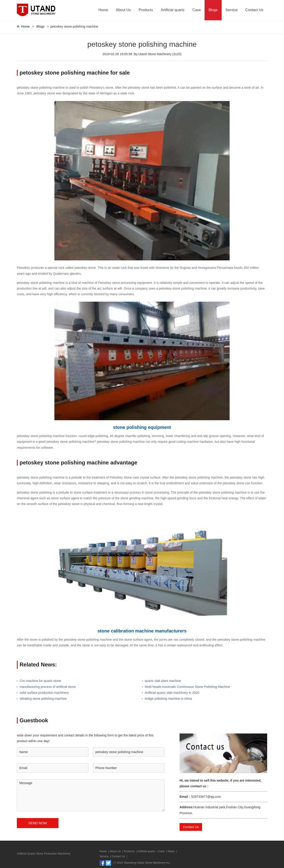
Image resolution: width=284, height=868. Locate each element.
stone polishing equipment (142, 427)
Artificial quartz (173, 10)
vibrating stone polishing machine (43, 699)
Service (232, 10)
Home (103, 10)
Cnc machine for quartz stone (40, 681)
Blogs (213, 10)
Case (197, 10)
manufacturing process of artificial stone (48, 687)
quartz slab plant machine (163, 681)
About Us (123, 10)
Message (91, 795)
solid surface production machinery (44, 693)
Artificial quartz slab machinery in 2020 (172, 693)
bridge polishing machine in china (168, 699)
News (171, 851)
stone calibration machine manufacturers (142, 631)
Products (146, 10)
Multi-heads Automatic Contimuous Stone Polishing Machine (187, 687)
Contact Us (254, 10)
